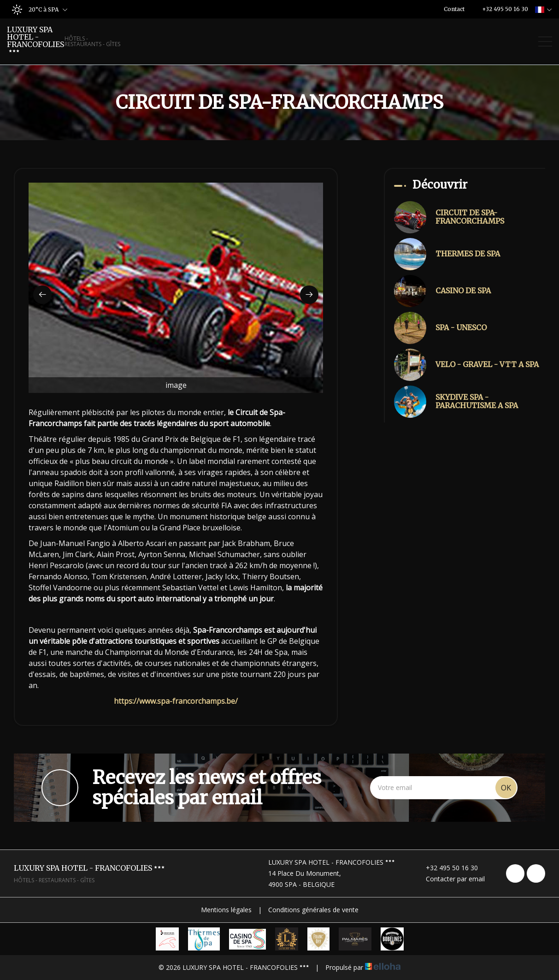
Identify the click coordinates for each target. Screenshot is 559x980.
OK (506, 788)
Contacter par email (450, 879)
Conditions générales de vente (313, 910)
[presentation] (42, 295)
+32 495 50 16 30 (447, 868)
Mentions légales (226, 910)
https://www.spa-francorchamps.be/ (176, 701)
